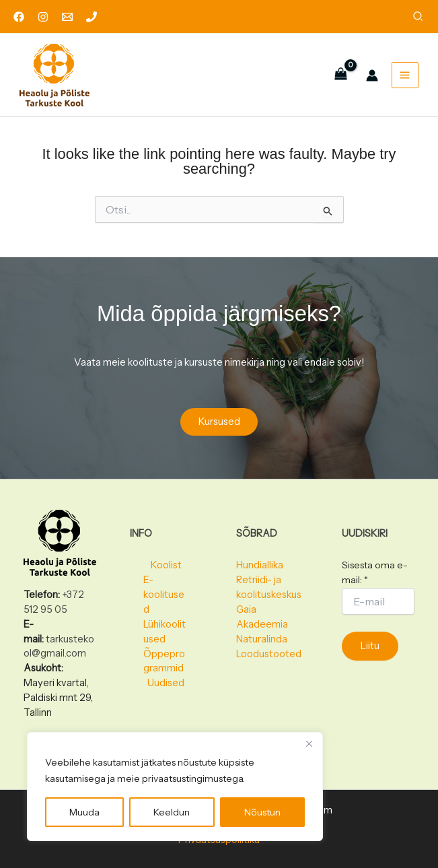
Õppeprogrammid (164, 661)
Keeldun (172, 812)
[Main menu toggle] (403, 77)
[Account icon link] (371, 77)
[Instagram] (43, 17)
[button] (418, 18)
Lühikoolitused (165, 632)
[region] (175, 787)
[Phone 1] (92, 17)
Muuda (84, 812)
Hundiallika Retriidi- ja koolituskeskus (269, 580)
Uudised (166, 683)
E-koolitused (164, 595)
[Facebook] (19, 17)
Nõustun (262, 812)
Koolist (166, 565)
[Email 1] (67, 17)
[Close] (309, 743)
